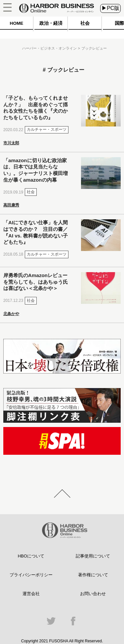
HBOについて (31, 556)
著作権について (93, 575)
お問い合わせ (93, 594)
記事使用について (93, 556)
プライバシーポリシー (31, 575)
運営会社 (31, 594)
